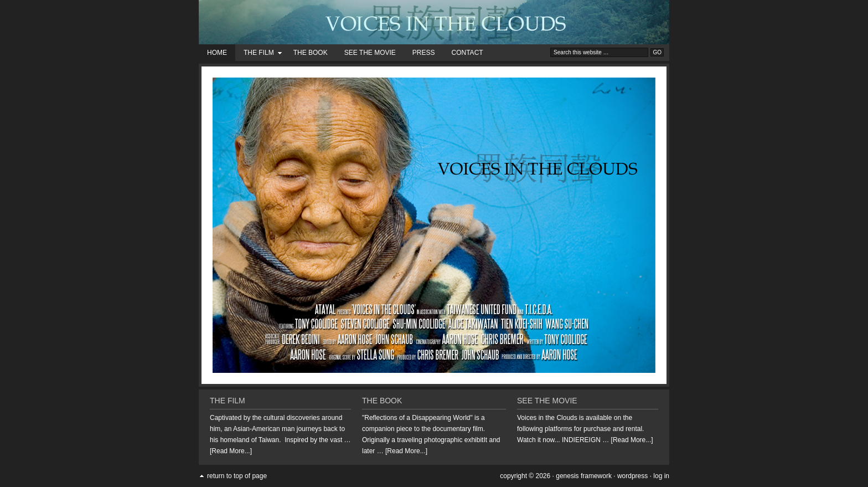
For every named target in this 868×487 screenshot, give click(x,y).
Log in (661, 476)
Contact (467, 53)
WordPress (632, 476)
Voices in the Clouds (434, 22)
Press (424, 53)
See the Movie (370, 53)
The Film (259, 55)
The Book (311, 53)
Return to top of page (237, 476)
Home (217, 53)
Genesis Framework (584, 476)
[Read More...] (231, 451)
